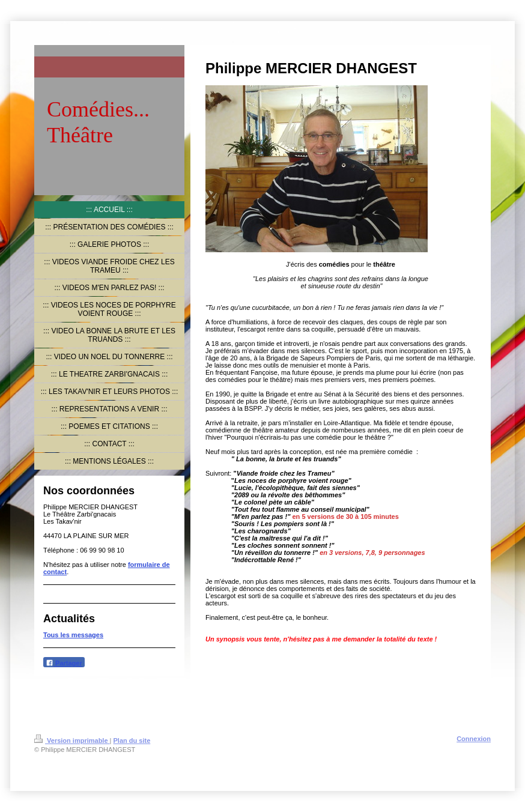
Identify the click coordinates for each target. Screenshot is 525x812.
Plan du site (132, 741)
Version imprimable (72, 741)
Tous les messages (73, 635)
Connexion (474, 739)
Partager (64, 663)
